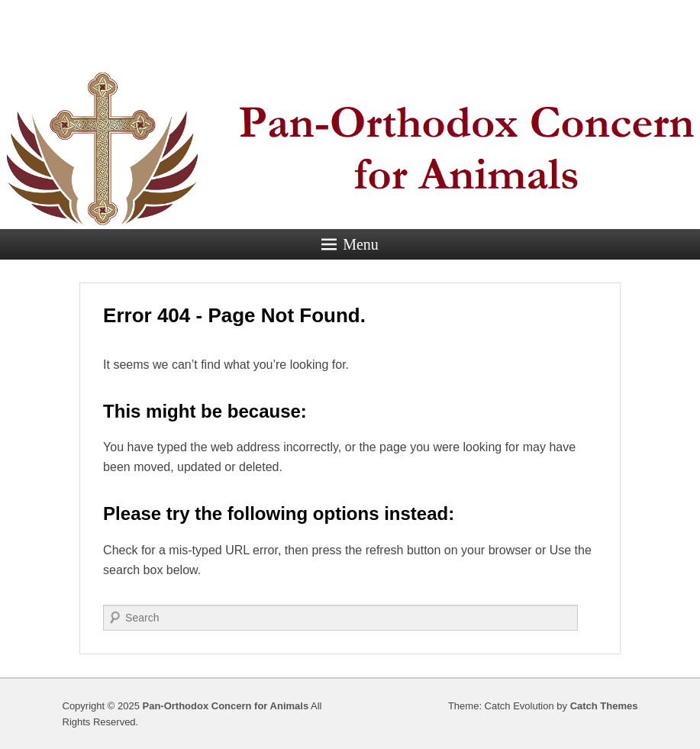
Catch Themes (604, 706)
